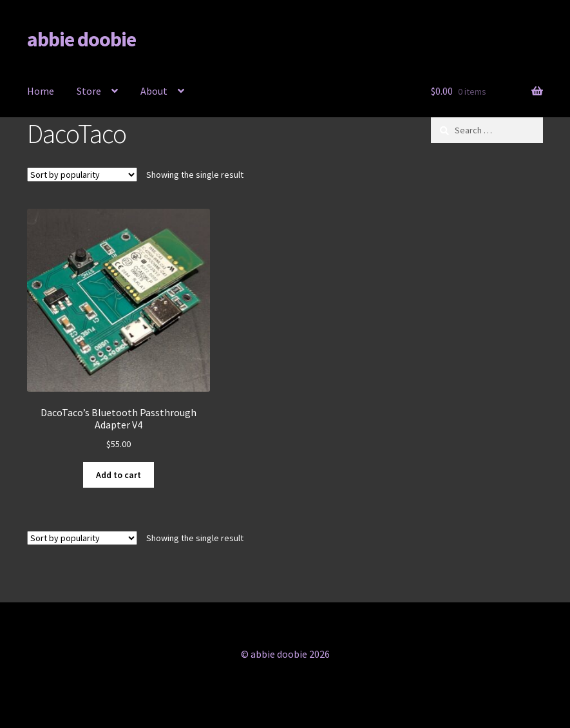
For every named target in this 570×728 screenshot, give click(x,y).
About (154, 91)
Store (89, 91)
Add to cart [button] (119, 475)
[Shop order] (82, 175)
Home (41, 91)
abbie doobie (81, 39)
